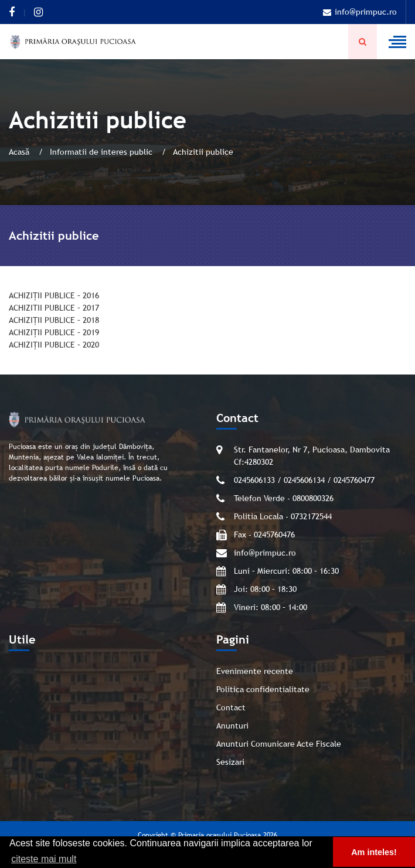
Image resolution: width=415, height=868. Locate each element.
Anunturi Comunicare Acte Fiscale (279, 744)
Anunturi (232, 726)
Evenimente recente (255, 671)
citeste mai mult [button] (44, 859)
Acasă (20, 152)
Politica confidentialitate (263, 689)
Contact (231, 707)
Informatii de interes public (102, 152)
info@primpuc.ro (360, 12)
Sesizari (230, 762)
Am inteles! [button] (374, 852)
